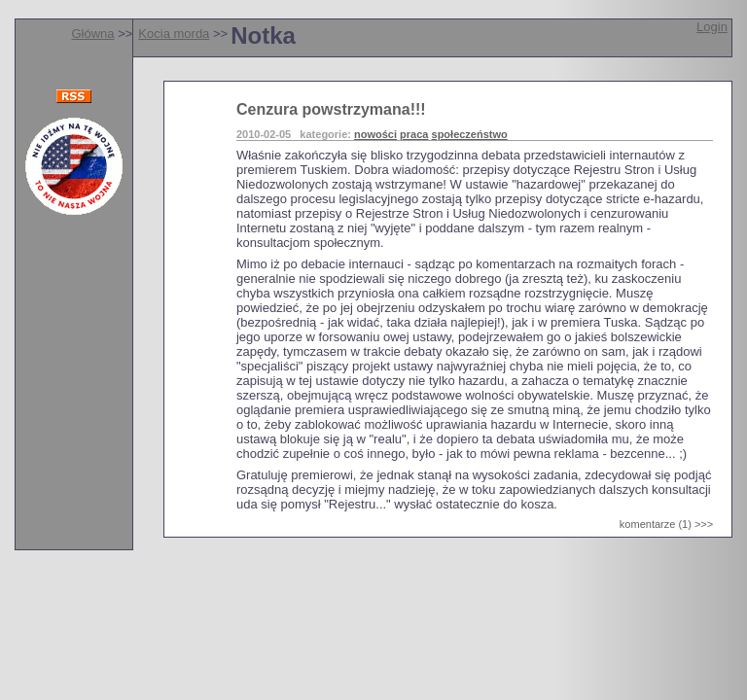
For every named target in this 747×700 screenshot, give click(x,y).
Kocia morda (174, 34)
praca (414, 134)
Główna (92, 34)
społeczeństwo (470, 134)
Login (712, 27)
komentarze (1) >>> (666, 524)
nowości (375, 134)
